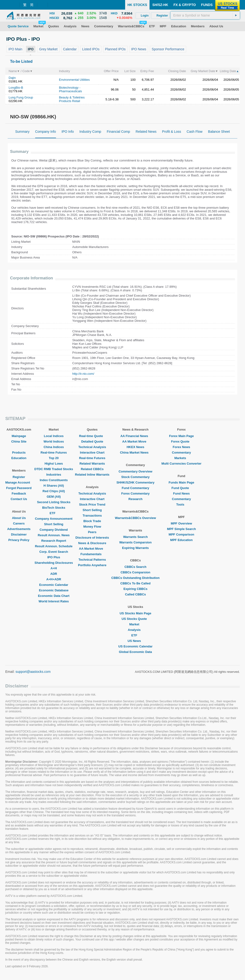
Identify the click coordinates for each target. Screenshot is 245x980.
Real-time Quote (92, 436)
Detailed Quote (92, 441)
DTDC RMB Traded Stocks (54, 469)
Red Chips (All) (54, 491)
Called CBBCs (135, 594)
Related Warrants (92, 464)
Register (19, 477)
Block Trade (92, 521)
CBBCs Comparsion (135, 572)
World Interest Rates (54, 601)
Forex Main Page (181, 436)
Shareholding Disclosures (54, 563)
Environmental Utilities (74, 80)
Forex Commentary (135, 493)
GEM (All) (54, 497)
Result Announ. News (54, 535)
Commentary (181, 453)
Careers (19, 523)
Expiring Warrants (135, 548)
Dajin (12, 78)
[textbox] (205, 15)
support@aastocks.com (33, 672)
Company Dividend (54, 530)
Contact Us (19, 499)
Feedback (19, 493)
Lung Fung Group (21, 97)
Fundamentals (92, 554)
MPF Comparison (181, 534)
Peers (92, 532)
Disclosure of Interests (92, 538)
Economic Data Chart (54, 596)
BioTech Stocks (54, 508)
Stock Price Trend (92, 504)
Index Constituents (54, 480)
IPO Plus (54, 557)
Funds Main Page (181, 482)
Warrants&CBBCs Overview (135, 518)
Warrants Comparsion (135, 542)
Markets (181, 458)
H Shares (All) (54, 486)
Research (136, 499)
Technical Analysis (92, 447)
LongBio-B (16, 88)
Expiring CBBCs (135, 589)
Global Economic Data (135, 652)
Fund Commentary (136, 488)
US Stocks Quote (135, 619)
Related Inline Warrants (92, 475)
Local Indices (54, 436)
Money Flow (92, 527)
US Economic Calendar (136, 646)
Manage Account (19, 482)
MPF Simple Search (181, 529)
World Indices (54, 441)
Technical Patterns (92, 560)
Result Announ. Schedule (54, 546)
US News (135, 641)
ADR (54, 574)
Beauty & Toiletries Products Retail (72, 99)
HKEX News (135, 447)
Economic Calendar (54, 585)
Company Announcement (54, 519)
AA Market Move (92, 549)
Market (135, 624)
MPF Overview (181, 523)
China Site (19, 441)
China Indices (54, 447)
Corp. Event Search (54, 552)
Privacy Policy (19, 540)
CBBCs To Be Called (135, 583)
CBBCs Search (135, 567)
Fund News (181, 493)
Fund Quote (181, 488)
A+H (54, 568)
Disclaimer (19, 534)
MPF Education (181, 540)
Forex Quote (181, 441)
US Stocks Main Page (135, 613)
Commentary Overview (136, 471)
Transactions (92, 516)
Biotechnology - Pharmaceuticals (70, 89)
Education (19, 458)
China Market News (135, 453)
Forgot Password (19, 488)
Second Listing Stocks (54, 502)
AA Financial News (135, 436)
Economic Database (54, 590)
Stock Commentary (135, 477)
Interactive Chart (92, 453)
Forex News (181, 447)
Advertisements (19, 529)
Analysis (135, 630)
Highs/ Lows (54, 464)
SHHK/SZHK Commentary (136, 482)
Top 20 (54, 458)
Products (19, 453)
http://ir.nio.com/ (83, 374)
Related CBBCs (92, 469)
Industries (54, 475)
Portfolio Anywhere (92, 565)
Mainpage (19, 436)
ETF (54, 513)
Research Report (54, 541)
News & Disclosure (92, 543)
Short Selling (54, 524)
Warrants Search (136, 537)
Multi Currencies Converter (181, 464)
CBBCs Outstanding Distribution (135, 578)
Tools (181, 504)
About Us (19, 518)
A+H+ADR (54, 579)
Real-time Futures (54, 453)
